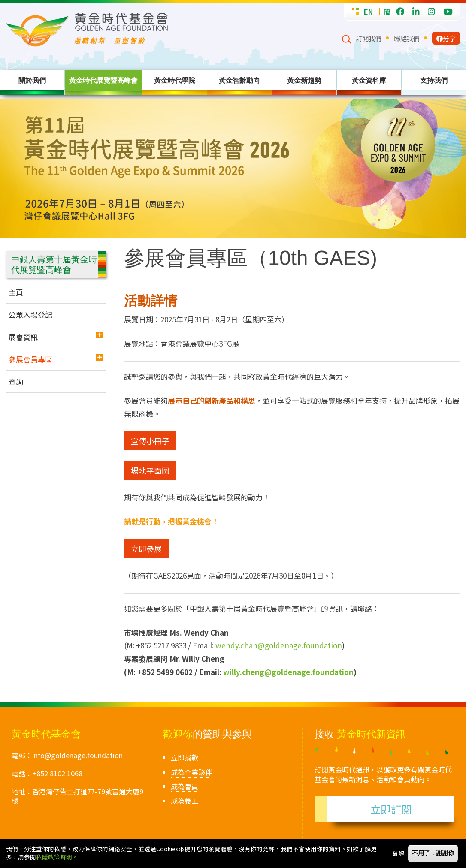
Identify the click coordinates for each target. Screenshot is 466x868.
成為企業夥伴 (191, 772)
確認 (399, 853)
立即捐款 (185, 757)
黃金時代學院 (175, 80)
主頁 (16, 292)
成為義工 (185, 801)
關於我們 (32, 80)
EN (368, 12)
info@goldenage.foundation (77, 755)
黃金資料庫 (369, 80)
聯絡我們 (407, 38)
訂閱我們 (369, 38)
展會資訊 (23, 337)
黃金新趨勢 (304, 80)
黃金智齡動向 (239, 80)
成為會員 (185, 786)
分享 (446, 38)
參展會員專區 (30, 359)
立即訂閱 (391, 809)
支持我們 (434, 80)
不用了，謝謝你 (433, 853)
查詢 (16, 381)
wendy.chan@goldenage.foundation (279, 645)
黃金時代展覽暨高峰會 (103, 80)
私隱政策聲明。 (57, 857)
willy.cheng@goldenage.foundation (288, 672)
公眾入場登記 (30, 315)
